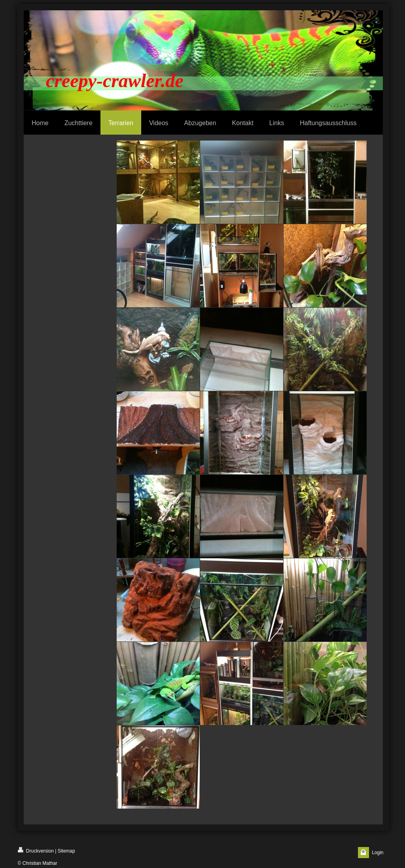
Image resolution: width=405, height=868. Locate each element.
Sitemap (66, 851)
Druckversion (36, 850)
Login (378, 853)
